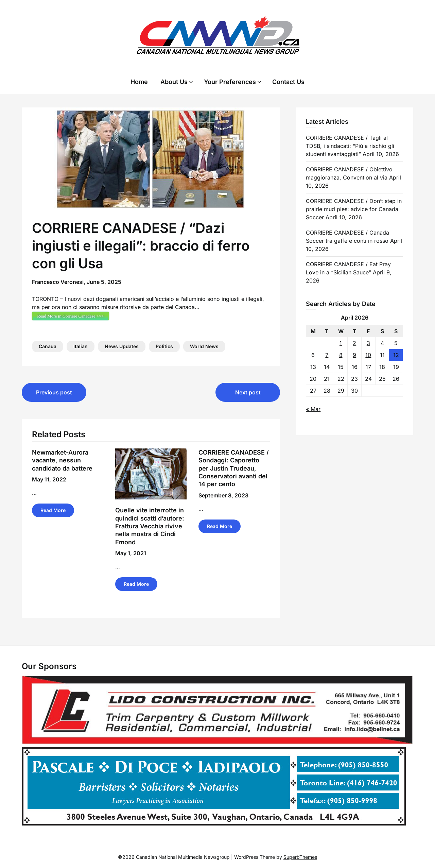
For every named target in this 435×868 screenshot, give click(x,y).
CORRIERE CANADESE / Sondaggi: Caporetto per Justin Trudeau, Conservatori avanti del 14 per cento (234, 468)
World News (204, 346)
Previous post (54, 392)
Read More (53, 510)
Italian (81, 346)
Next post (248, 392)
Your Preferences (230, 82)
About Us (174, 82)
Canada (48, 346)
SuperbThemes (300, 857)
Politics (164, 346)
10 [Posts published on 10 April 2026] (368, 355)
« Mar (313, 409)
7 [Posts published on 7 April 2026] (327, 355)
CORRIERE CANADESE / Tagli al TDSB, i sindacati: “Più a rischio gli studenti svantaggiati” (350, 146)
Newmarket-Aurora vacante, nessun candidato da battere (62, 460)
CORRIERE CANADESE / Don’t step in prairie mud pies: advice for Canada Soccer (354, 209)
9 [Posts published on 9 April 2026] (354, 355)
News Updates (122, 346)
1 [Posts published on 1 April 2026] (341, 343)
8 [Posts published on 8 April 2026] (341, 355)
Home (139, 82)
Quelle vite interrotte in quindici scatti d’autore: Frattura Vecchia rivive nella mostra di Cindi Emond (150, 526)
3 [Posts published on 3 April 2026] (368, 343)
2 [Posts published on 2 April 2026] (354, 343)
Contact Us (288, 82)
